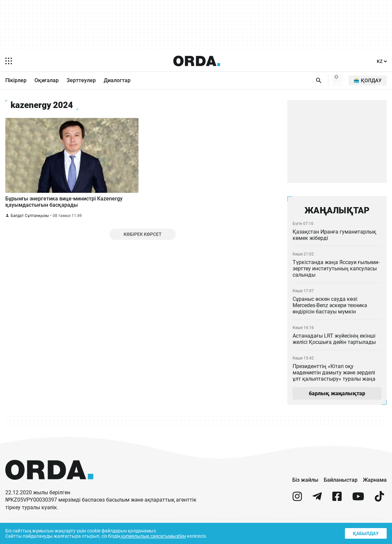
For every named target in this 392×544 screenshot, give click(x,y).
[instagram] (297, 500)
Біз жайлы (305, 480)
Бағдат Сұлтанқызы (29, 220)
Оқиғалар (47, 81)
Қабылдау (365, 533)
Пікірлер (16, 81)
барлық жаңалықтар (337, 394)
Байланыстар (341, 480)
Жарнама (375, 480)
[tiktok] (379, 500)
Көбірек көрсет (142, 240)
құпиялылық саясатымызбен (156, 536)
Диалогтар (117, 81)
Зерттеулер (81, 81)
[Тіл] (381, 61)
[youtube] (358, 500)
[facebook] (337, 500)
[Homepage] (196, 61)
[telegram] (317, 500)
